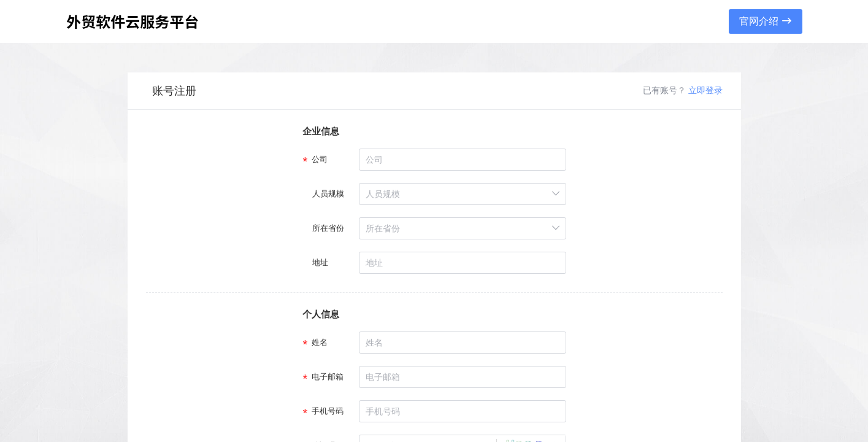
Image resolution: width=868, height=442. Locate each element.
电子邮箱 (328, 377)
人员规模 (328, 194)
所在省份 (328, 228)
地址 (320, 262)
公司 (320, 159)
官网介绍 (765, 21)
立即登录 (705, 90)
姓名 (320, 342)
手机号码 (328, 411)
